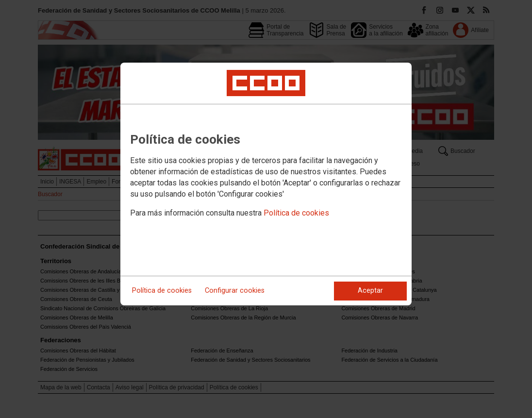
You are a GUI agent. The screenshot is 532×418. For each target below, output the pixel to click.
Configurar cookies (235, 291)
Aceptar (370, 291)
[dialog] (266, 184)
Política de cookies (296, 213)
